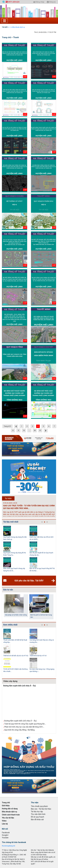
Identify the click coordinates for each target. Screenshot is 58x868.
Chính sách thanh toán (11, 815)
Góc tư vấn (8, 590)
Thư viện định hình (38, 814)
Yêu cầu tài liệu (8, 818)
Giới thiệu (6, 806)
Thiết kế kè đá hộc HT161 (38, 656)
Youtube (5, 838)
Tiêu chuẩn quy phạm (39, 806)
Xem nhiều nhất (10, 625)
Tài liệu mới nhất (11, 522)
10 (24, 430)
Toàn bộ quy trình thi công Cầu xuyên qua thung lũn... (25, 724)
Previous (1, 549)
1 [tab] (42, 522)
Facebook (6, 833)
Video (4, 821)
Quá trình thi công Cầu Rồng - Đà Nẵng (19, 730)
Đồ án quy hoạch (38, 817)
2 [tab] (45, 522)
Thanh (16, 37)
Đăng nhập (39, 2)
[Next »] (46, 431)
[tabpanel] (16, 549)
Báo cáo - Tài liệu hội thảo (41, 809)
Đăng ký (51, 2)
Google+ (5, 835)
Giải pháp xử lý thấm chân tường (16, 615)
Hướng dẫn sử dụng (10, 809)
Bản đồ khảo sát (37, 820)
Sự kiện (8, 498)
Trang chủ (6, 37)
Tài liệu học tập (37, 812)
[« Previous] (16, 426)
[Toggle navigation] (5, 21)
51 (40, 430)
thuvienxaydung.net (9, 846)
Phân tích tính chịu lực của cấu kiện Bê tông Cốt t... (24, 727)
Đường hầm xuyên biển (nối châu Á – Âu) (20, 686)
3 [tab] (47, 522)
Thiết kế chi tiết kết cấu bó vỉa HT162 (16, 656)
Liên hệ (5, 824)
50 (35, 430)
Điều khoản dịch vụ (18, 27)
